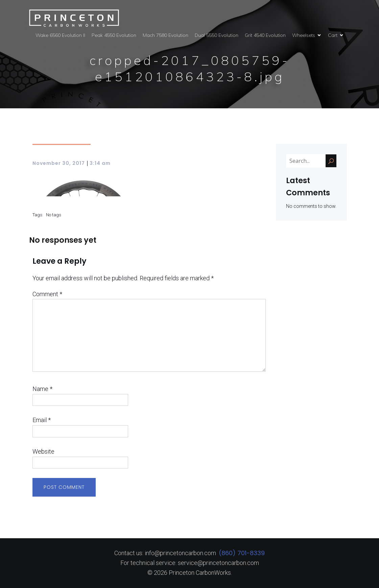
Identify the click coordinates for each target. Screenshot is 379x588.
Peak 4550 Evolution (114, 35)
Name (42, 389)
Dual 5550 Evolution (217, 35)
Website (43, 451)
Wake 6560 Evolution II (60, 35)
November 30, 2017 (59, 163)
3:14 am (100, 163)
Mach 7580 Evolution (165, 35)
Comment (47, 294)
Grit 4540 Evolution (265, 35)
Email (42, 420)
